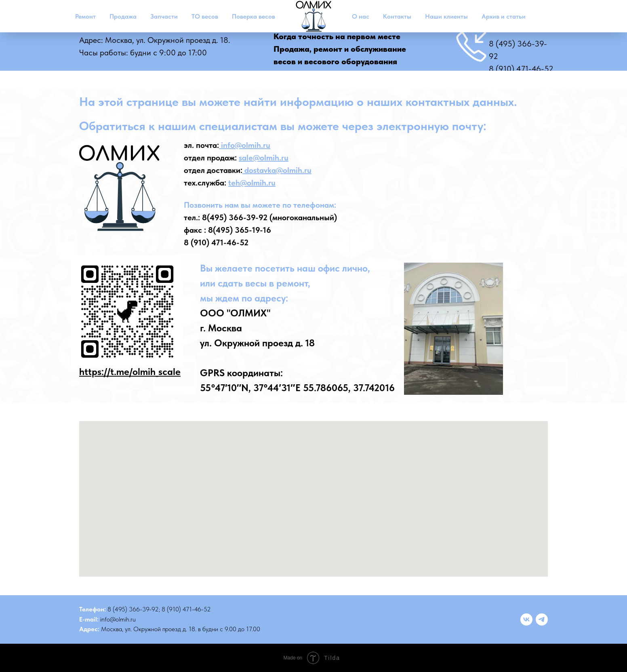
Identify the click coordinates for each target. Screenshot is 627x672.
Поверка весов (254, 16)
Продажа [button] (123, 16)
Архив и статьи (504, 16)
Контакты (397, 16)
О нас (361, 16)
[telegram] (542, 619)
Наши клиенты (446, 16)
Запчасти (164, 16)
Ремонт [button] (85, 16)
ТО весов (205, 16)
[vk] (526, 619)
